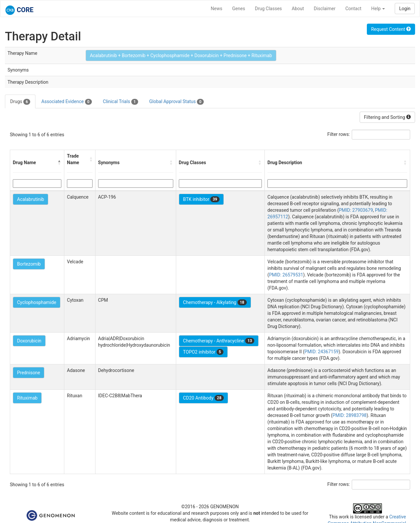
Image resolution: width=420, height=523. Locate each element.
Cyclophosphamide (37, 302)
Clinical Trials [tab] (121, 102)
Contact (353, 9)
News (216, 9)
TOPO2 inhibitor (203, 352)
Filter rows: (339, 134)
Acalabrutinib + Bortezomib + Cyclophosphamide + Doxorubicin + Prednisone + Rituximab (181, 55)
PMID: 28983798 (349, 415)
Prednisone (29, 373)
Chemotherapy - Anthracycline (219, 341)
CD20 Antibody (203, 398)
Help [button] (378, 9)
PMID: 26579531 (286, 275)
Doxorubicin (29, 341)
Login (405, 9)
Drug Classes (268, 9)
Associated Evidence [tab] (66, 102)
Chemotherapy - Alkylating (215, 302)
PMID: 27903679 (356, 210)
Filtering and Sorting (387, 117)
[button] (59, 163)
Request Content (391, 29)
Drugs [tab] (20, 102)
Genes (239, 9)
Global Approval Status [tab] (177, 102)
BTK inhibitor (201, 199)
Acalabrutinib (31, 199)
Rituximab (27, 398)
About (298, 9)
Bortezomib (29, 264)
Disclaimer (325, 9)
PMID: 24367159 (322, 352)
